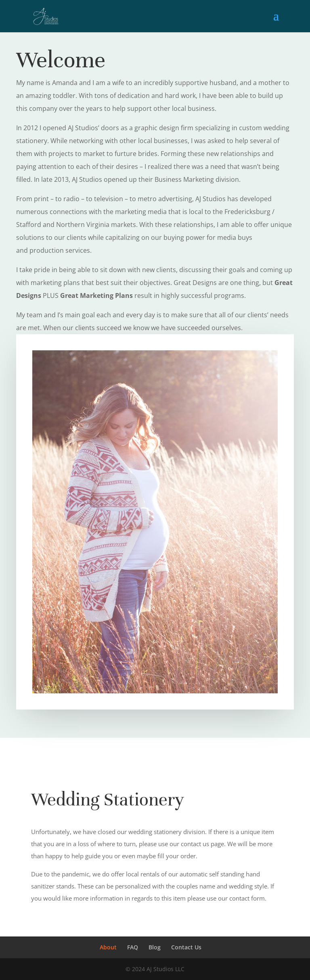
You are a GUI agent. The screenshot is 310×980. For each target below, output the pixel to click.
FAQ (133, 947)
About (108, 947)
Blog (155, 947)
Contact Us (186, 947)
